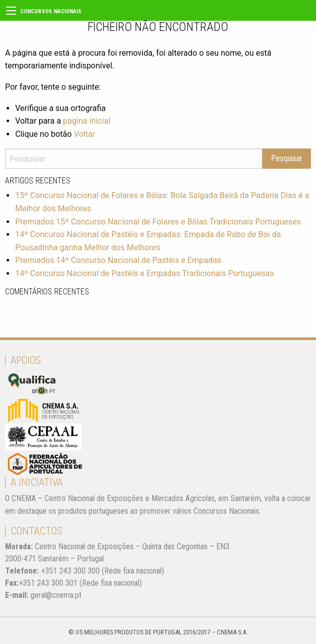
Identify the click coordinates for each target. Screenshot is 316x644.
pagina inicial (87, 121)
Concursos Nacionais (51, 11)
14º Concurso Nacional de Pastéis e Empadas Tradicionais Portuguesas (145, 273)
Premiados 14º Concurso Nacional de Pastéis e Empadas (118, 260)
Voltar (85, 134)
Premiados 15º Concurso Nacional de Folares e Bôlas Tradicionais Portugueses (158, 222)
